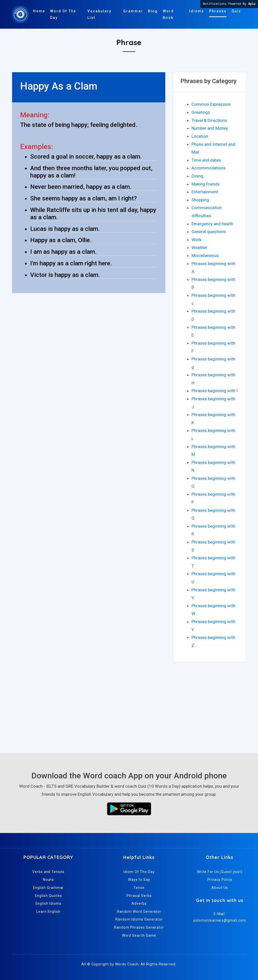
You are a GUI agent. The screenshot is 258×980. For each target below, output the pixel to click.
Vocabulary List (99, 14)
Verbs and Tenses (48, 872)
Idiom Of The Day (139, 872)
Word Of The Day (63, 14)
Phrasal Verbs (139, 896)
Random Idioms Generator (139, 919)
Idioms (197, 11)
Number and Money (210, 128)
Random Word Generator (139, 912)
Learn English (48, 912)
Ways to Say (139, 880)
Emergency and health (212, 224)
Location (200, 136)
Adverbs (139, 903)
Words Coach (127, 964)
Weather (199, 247)
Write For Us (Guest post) (220, 872)
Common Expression (211, 104)
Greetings (201, 112)
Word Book (168, 14)
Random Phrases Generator (139, 927)
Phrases (218, 11)
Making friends (206, 184)
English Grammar (49, 888)
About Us (220, 888)
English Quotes (49, 896)
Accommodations (209, 168)
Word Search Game (139, 935)
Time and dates (206, 160)
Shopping (200, 200)
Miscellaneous (205, 256)
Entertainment (205, 192)
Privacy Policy (220, 880)
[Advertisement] (129, 705)
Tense (139, 888)
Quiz (236, 11)
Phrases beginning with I (215, 391)
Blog (153, 11)
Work (196, 240)
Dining (197, 176)
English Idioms (49, 903)
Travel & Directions (209, 120)
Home (39, 11)
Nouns (49, 880)
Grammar (133, 11)
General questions (209, 232)
